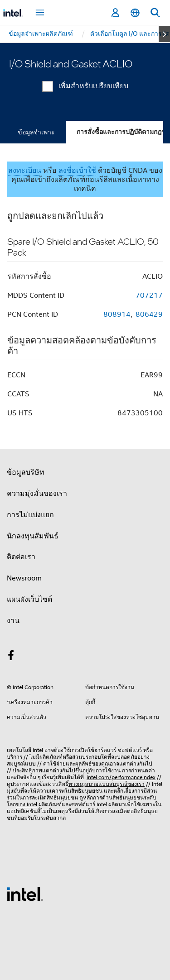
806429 (149, 314)
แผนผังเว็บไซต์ (29, 599)
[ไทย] (135, 13)
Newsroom (24, 578)
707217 (149, 295)
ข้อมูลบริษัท (26, 472)
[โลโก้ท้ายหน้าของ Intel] (25, 894)
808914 (117, 314)
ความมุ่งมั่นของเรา (37, 494)
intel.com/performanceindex (121, 777)
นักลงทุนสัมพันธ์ (33, 536)
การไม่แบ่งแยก (30, 515)
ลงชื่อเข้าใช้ (77, 171)
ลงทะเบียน (25, 171)
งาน (13, 621)
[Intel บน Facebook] (11, 657)
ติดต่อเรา (21, 557)
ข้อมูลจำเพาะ (36, 132)
